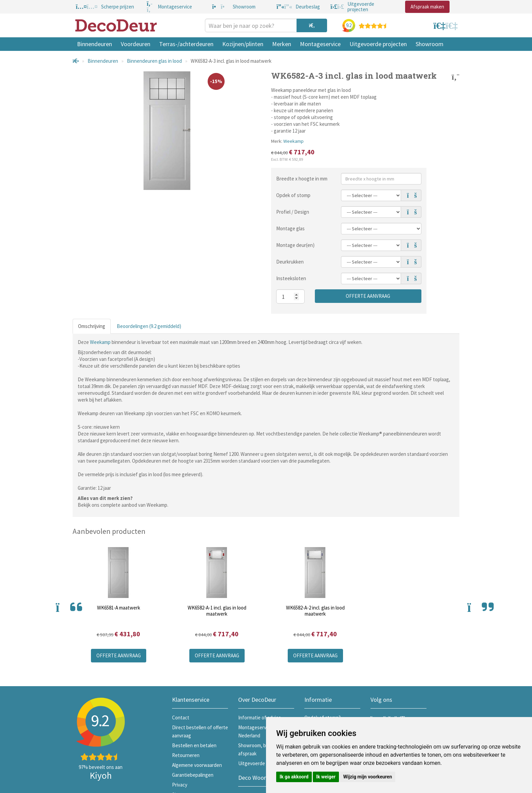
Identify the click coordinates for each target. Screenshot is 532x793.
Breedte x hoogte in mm (302, 179)
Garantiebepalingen (193, 775)
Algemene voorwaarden (197, 765)
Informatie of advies (260, 718)
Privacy (180, 785)
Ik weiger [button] (326, 777)
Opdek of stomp (293, 195)
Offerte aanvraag (368, 296)
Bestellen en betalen (194, 745)
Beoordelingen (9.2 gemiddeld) (149, 326)
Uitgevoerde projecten (378, 44)
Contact (181, 718)
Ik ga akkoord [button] (294, 777)
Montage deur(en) (295, 245)
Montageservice (320, 44)
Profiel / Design (293, 212)
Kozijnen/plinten (243, 44)
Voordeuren (136, 44)
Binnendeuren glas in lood (154, 61)
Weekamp (293, 141)
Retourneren (186, 755)
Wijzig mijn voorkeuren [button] (367, 777)
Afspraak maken (427, 7)
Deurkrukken (290, 262)
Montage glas (290, 228)
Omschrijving (92, 326)
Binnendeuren (94, 44)
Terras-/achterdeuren (186, 44)
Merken (282, 44)
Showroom (430, 44)
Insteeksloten (291, 278)
